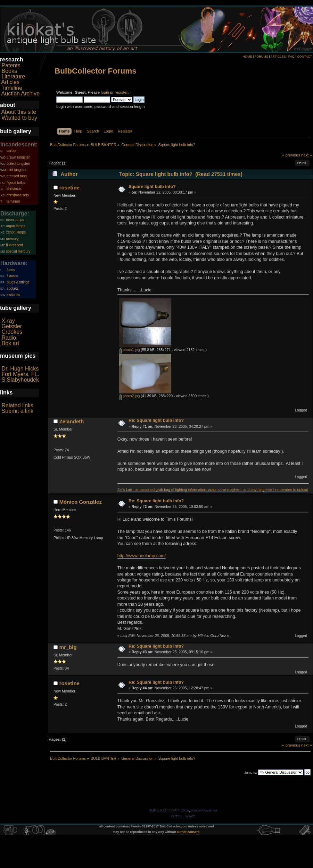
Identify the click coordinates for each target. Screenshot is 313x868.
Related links (17, 405)
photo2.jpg (129, 396)
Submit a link (17, 411)
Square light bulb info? (152, 187)
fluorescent (14, 245)
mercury (12, 239)
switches (13, 295)
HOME (247, 57)
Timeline (12, 88)
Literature (13, 76)
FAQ (291, 57)
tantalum (13, 201)
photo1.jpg (129, 350)
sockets (13, 288)
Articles (10, 82)
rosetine (69, 188)
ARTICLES (278, 57)
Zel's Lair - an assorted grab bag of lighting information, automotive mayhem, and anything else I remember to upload (213, 490)
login (105, 92)
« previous (291, 155)
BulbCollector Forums (96, 71)
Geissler (12, 326)
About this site (19, 112)
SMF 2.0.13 (158, 810)
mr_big (68, 647)
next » (307, 155)
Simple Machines (204, 810)
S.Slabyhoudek (20, 380)
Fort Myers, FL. (20, 374)
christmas (14, 189)
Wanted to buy (19, 118)
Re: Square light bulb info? (156, 420)
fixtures (12, 276)
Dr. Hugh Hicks (20, 369)
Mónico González (81, 502)
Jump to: (251, 772)
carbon (12, 151)
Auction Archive (20, 93)
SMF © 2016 (179, 810)
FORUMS (261, 57)
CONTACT (304, 57)
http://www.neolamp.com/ (142, 556)
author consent (188, 832)
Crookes (12, 332)
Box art (10, 343)
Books (9, 71)
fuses (11, 270)
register (121, 92)
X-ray (8, 321)
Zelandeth (72, 421)
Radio (9, 338)
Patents (11, 65)
